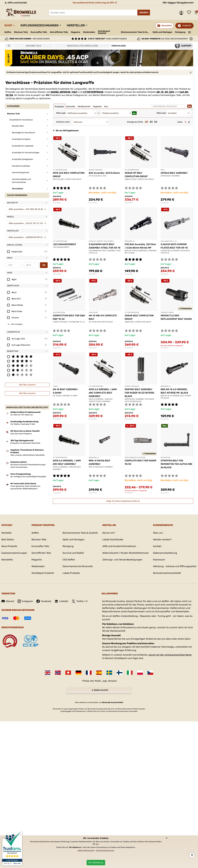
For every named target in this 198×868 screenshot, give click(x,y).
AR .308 (169, 92)
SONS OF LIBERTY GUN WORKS (101, 241)
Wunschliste (190, 13)
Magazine (76, 32)
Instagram (25, 601)
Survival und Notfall (73, 553)
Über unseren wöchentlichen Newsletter (28, 455)
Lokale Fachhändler (113, 540)
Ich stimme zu (96, 863)
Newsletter (7, 560)
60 (156, 122)
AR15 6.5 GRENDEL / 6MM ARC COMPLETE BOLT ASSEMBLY (103, 393)
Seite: (180, 122)
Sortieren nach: (63, 122)
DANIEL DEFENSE (61, 92)
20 (146, 122)
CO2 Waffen (69, 560)
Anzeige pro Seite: (135, 122)
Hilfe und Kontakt (16, 3)
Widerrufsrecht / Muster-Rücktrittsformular (126, 553)
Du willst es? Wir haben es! (22, 415)
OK (44, 265)
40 (151, 122)
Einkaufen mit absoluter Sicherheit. (25, 443)
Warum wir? (109, 533)
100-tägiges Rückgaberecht (178, 3)
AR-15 (160, 92)
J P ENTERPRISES (93, 92)
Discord (8, 601)
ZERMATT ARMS (167, 312)
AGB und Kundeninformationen (119, 546)
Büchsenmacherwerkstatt (167, 573)
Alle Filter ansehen (27, 385)
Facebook (44, 601)
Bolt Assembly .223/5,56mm (104, 173)
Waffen (8, 32)
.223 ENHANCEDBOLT (64, 244)
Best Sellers (8, 540)
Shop (8, 25)
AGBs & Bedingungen (86, 850)
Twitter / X (80, 601)
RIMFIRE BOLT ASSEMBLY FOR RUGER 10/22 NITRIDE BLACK (139, 393)
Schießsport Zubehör (104, 32)
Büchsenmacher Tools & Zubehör (136, 32)
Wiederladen (89, 32)
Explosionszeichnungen (40, 25)
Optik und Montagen (162, 32)
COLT (75, 92)
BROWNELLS (130, 241)
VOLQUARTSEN (59, 312)
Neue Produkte (9, 546)
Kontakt (157, 546)
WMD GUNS (93, 312)
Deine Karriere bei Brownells (78, 566)
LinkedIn (61, 601)
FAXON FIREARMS (132, 386)
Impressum (159, 560)
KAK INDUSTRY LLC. (169, 241)
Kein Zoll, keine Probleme (21, 434)
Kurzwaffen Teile (39, 32)
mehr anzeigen (17, 324)
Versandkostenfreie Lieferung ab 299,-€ (95, 3)
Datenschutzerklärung (165, 553)
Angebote (187, 25)
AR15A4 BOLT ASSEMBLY (174, 173)
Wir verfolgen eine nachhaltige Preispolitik (28, 477)
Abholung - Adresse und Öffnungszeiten (175, 566)
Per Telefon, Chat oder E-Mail (23, 424)
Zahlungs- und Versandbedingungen (122, 560)
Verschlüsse (57, 203)
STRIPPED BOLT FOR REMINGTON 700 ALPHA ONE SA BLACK (176, 464)
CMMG (55, 386)
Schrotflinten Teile (59, 32)
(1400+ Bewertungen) (107, 39)
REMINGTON (165, 458)
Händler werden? (162, 540)
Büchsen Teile (21, 32)
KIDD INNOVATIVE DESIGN (135, 458)
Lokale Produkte (71, 573)
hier (97, 844)
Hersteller (76, 25)
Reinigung (180, 32)
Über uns (158, 533)
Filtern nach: (61, 113)
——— (190, 32)
